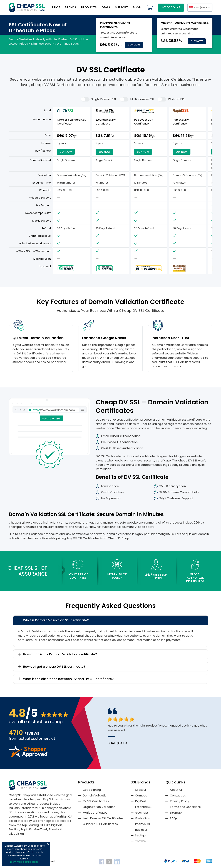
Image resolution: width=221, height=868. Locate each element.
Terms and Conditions (185, 807)
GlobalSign (143, 818)
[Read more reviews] (29, 756)
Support (121, 7)
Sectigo (140, 835)
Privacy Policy (180, 801)
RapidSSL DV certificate (181, 122)
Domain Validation (95, 795)
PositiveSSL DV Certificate (144, 122)
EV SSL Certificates (96, 801)
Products (89, 7)
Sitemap (176, 813)
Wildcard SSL (172, 99)
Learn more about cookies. (25, 862)
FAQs (174, 818)
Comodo (141, 795)
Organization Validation (99, 807)
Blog (137, 7)
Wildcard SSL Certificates (100, 824)
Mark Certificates (95, 813)
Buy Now (134, 45)
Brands (70, 7)
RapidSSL (141, 830)
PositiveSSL (143, 824)
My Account (171, 7)
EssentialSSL (143, 807)
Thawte (140, 841)
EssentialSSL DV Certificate (106, 122)
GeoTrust (142, 813)
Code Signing (92, 790)
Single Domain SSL (99, 99)
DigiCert (141, 801)
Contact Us (178, 795)
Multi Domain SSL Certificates (103, 818)
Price (56, 7)
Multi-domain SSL (137, 99)
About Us (176, 790)
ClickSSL (141, 790)
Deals (106, 7)
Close (48, 844)
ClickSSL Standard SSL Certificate (71, 122)
